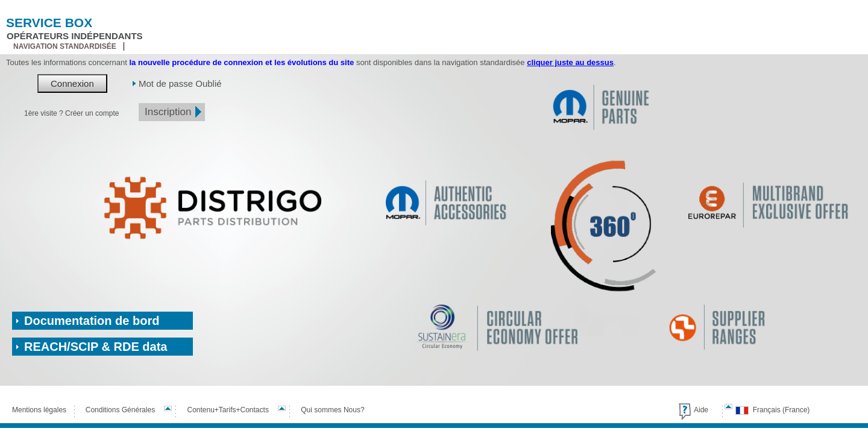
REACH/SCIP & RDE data (96, 347)
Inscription (168, 112)
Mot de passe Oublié (180, 83)
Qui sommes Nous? (332, 410)
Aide (701, 410)
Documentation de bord (92, 321)
